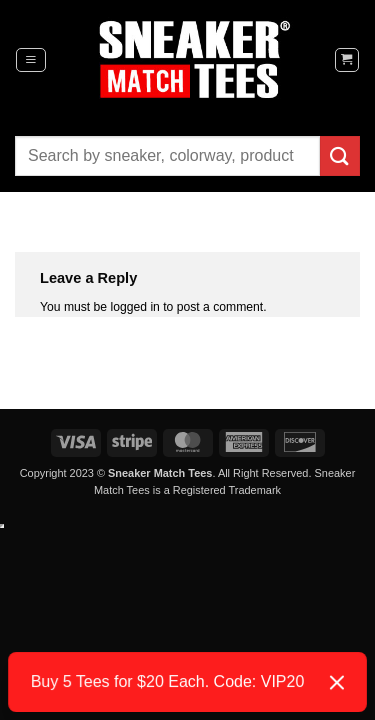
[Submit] (340, 155)
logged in (135, 307)
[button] (31, 60)
